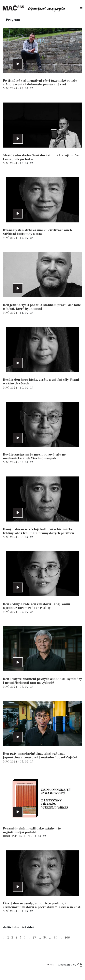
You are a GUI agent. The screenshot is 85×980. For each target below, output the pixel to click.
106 (67, 938)
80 (56, 938)
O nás (50, 965)
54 (45, 938)
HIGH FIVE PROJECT (17, 836)
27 (34, 938)
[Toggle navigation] (81, 8)
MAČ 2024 (10, 88)
